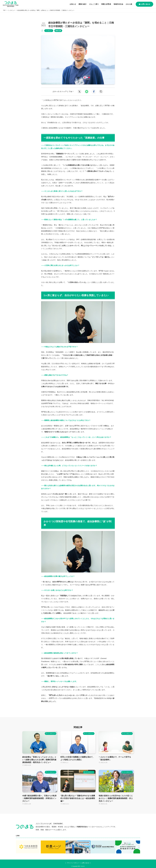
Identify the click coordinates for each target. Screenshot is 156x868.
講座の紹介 (79, 4)
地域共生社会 (116, 4)
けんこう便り (91, 4)
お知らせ (68, 4)
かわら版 (127, 4)
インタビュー (12, 10)
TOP (4, 10)
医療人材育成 (103, 4)
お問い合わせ (144, 4)
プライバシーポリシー (73, 862)
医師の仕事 (58, 31)
